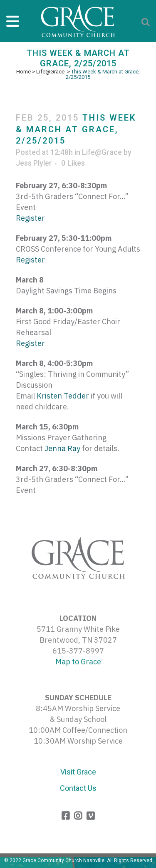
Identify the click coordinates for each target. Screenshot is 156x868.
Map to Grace (78, 662)
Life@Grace (50, 72)
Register (30, 218)
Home (24, 72)
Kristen (63, 396)
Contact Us (78, 788)
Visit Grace (78, 772)
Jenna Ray (62, 448)
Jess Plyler (34, 163)
